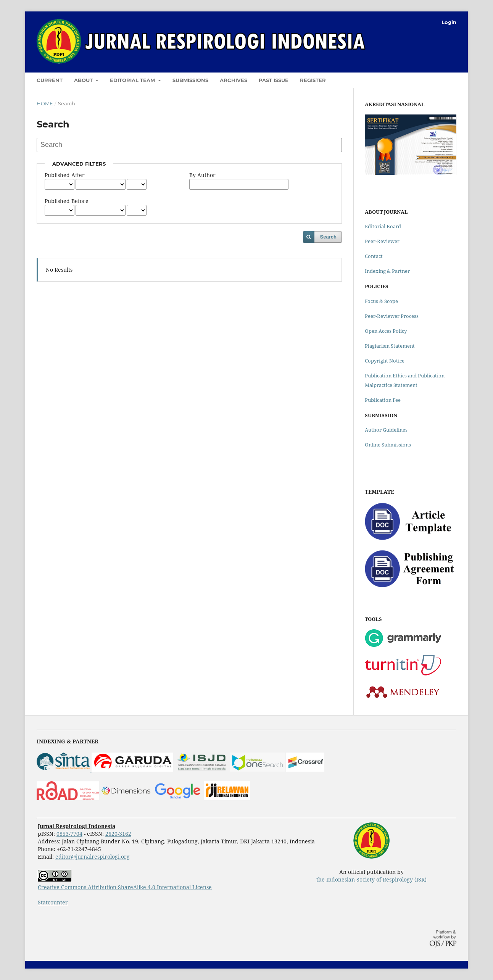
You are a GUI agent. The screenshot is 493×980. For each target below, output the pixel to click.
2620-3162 (118, 834)
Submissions (190, 80)
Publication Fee (383, 400)
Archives (234, 80)
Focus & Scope (381, 301)
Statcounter (53, 902)
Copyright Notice (385, 361)
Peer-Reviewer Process (392, 316)
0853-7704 (69, 834)
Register (313, 80)
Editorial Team (133, 80)
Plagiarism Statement (390, 346)
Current (50, 80)
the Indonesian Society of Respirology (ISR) (371, 879)
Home (45, 103)
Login (449, 22)
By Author (202, 175)
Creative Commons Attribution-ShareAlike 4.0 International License (125, 887)
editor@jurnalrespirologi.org (93, 857)
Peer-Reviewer (382, 241)
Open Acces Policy (386, 331)
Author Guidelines (386, 430)
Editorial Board (383, 226)
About (84, 80)
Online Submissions (388, 445)
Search (328, 237)
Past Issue (274, 80)
